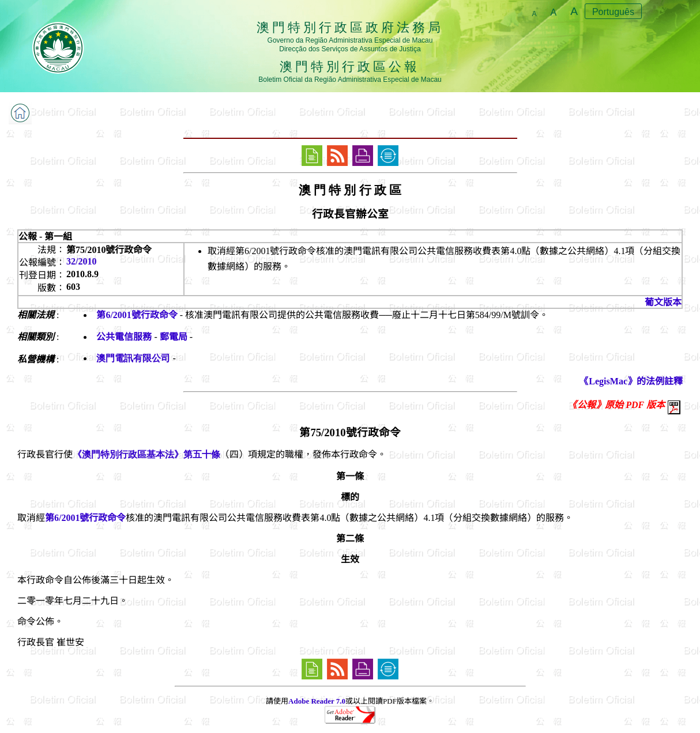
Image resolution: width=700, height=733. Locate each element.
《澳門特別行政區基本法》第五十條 (146, 454)
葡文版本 (663, 302)
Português (613, 12)
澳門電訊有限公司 (133, 358)
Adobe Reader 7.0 (317, 701)
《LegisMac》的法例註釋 (631, 381)
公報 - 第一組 (45, 237)
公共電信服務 (124, 337)
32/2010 (81, 261)
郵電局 (174, 337)
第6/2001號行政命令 (137, 315)
